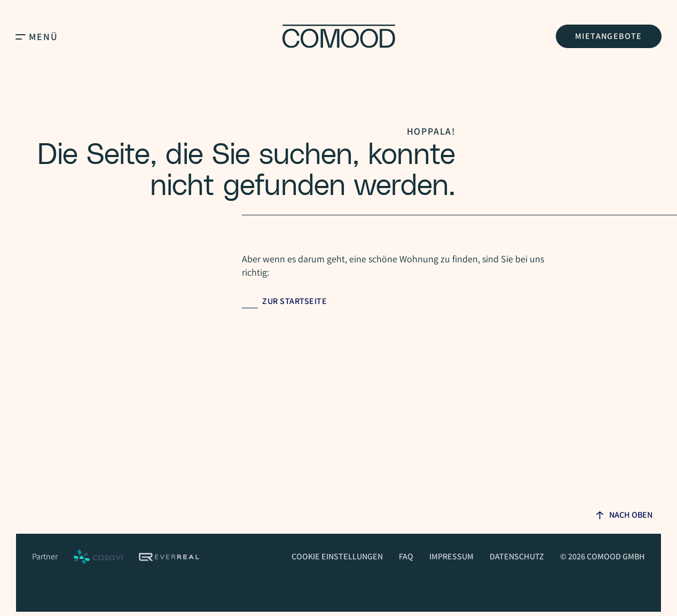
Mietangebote (609, 36)
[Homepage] (339, 36)
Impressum (451, 556)
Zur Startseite (294, 301)
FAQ (406, 556)
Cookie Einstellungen (337, 556)
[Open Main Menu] (21, 36)
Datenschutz (517, 556)
